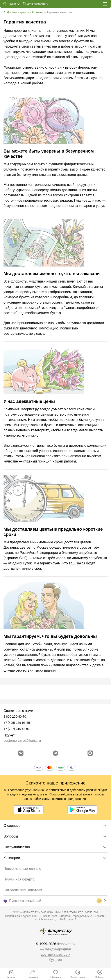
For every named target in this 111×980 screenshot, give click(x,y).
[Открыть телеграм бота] (55, 753)
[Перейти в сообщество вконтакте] (21, 753)
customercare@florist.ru (22, 741)
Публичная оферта (19, 879)
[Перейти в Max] (90, 753)
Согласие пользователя (23, 890)
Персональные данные (22, 869)
